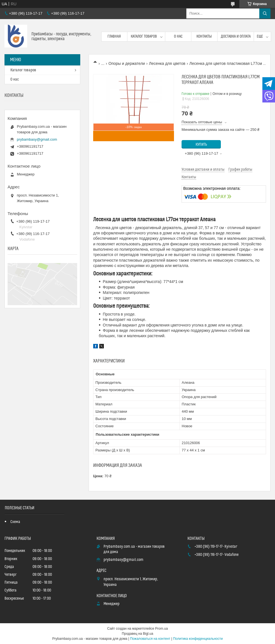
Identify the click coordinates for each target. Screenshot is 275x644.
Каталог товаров (144, 36)
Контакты (204, 36)
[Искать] (265, 13)
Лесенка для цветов (167, 63)
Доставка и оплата (236, 36)
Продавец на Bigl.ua (137, 634)
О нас (178, 36)
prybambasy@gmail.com (37, 139)
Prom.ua (161, 629)
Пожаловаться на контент (150, 639)
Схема (15, 522)
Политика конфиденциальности (198, 639)
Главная (114, 36)
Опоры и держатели (127, 63)
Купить (201, 145)
